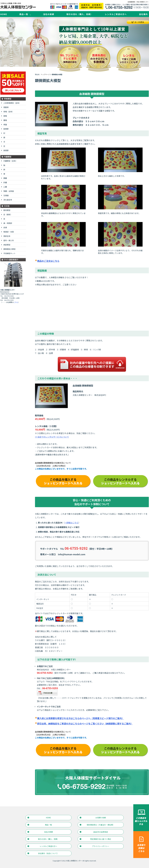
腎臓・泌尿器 (9, 191)
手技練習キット (10, 253)
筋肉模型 (7, 210)
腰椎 (5, 120)
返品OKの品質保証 (101, 832)
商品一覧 (24, 14)
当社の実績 (49, 14)
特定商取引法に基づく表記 (101, 839)
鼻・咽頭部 (8, 223)
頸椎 (5, 116)
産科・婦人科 (9, 240)
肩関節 (6, 150)
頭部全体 (7, 236)
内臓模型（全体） (10, 161)
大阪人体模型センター (74, 861)
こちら (16, 302)
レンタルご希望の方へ (116, 14)
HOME (4, 14)
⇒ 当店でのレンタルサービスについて (52, 437)
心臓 (5, 187)
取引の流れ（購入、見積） (79, 14)
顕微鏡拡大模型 (10, 249)
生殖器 (6, 195)
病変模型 (7, 245)
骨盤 (5, 125)
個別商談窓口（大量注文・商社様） (101, 825)
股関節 (6, 129)
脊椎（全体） (9, 112)
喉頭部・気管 (9, 232)
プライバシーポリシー (101, 846)
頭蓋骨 (6, 107)
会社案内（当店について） (48, 853)
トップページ (45, 74)
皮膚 (5, 227)
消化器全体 (8, 200)
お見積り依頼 (101, 818)
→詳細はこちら (71, 523)
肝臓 (5, 182)
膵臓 (5, 178)
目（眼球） (8, 215)
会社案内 (143, 14)
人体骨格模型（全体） (12, 103)
